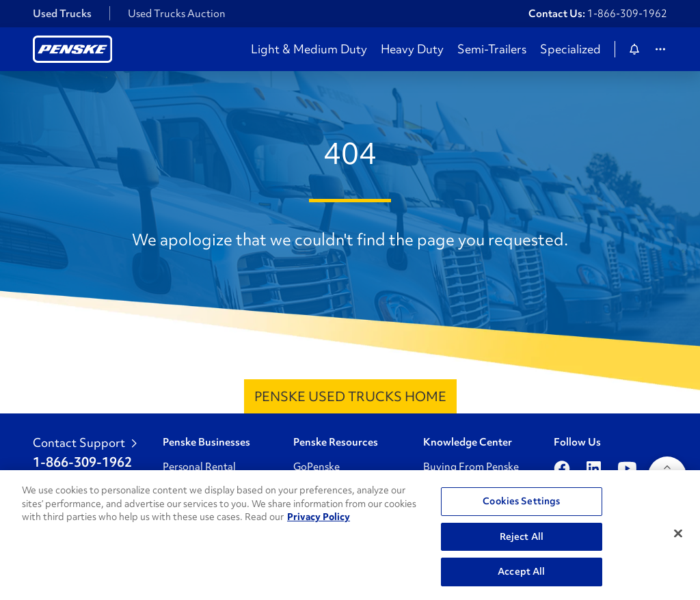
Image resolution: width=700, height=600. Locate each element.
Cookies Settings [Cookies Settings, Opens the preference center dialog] (521, 501)
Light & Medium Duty (309, 49)
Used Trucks (62, 14)
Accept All (521, 571)
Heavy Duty (412, 49)
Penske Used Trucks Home (350, 396)
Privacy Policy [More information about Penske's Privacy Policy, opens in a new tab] (319, 517)
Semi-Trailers (492, 49)
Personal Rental (199, 467)
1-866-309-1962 (627, 14)
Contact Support (85, 443)
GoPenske (317, 467)
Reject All (522, 536)
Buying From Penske (471, 467)
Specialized (570, 49)
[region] (350, 535)
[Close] (678, 534)
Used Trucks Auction (177, 14)
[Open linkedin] (594, 468)
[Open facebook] (562, 468)
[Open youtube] (627, 468)
